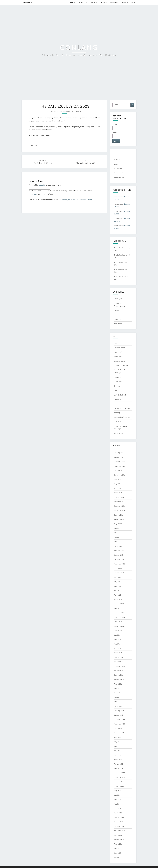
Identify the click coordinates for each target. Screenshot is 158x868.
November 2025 (119, 466)
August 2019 (118, 737)
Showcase (104, 3)
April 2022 (117, 595)
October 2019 (119, 728)
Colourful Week (119, 348)
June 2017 (117, 853)
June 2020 (117, 693)
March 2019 (118, 760)
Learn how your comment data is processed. (75, 200)
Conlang (28, 2)
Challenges (94, 3)
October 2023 (119, 515)
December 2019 (119, 719)
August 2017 (118, 844)
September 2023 (120, 519)
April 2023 (117, 542)
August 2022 (118, 577)
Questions (118, 422)
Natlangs (117, 413)
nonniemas (66, 111)
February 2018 (119, 817)
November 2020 (119, 671)
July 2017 (117, 848)
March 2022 (118, 599)
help (116, 390)
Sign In (133, 3)
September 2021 (120, 626)
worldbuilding (119, 433)
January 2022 (119, 608)
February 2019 (119, 764)
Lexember (117, 399)
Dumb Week (118, 382)
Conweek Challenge (121, 365)
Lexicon (117, 404)
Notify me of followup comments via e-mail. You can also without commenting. (61, 192)
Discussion (82, 3)
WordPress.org (119, 177)
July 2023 (117, 528)
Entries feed (118, 168)
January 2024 (119, 502)
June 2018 (117, 800)
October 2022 (119, 568)
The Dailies (35, 145)
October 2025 (119, 470)
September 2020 (120, 680)
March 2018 (118, 813)
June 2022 (117, 586)
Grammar (117, 386)
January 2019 (119, 768)
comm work (118, 357)
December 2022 (119, 559)
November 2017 (119, 831)
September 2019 (120, 733)
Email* (123, 135)
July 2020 (117, 688)
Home (72, 3)
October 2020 (119, 675)
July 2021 (117, 635)
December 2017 (119, 826)
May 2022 (117, 591)
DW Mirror (124, 3)
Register (117, 160)
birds (116, 343)
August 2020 (118, 684)
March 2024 (118, 493)
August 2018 (118, 791)
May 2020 (117, 697)
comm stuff (118, 352)
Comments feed (120, 173)
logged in (42, 185)
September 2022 (120, 573)
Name (123, 126)
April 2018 (117, 808)
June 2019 (117, 746)
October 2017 (119, 835)
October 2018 (119, 782)
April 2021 (117, 648)
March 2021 (118, 653)
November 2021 (119, 617)
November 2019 (119, 724)
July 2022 (117, 582)
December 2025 (119, 462)
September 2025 (120, 475)
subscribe (32, 194)
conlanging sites (120, 361)
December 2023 (119, 506)
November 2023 (119, 510)
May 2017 (117, 857)
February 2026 (119, 453)
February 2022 (119, 604)
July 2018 (117, 795)
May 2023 (117, 537)
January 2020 (119, 715)
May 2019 (117, 751)
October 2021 (119, 622)
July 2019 (117, 742)
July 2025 (117, 484)
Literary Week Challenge (122, 408)
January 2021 (119, 662)
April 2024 (117, 488)
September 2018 (120, 786)
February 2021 (119, 657)
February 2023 (119, 550)
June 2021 (117, 639)
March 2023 (118, 546)
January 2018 (119, 822)
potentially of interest (122, 417)
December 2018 (119, 773)
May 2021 (117, 644)
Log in (116, 164)
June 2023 (117, 533)
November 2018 (119, 777)
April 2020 (117, 702)
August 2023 (118, 524)
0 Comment (76, 111)
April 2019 (117, 755)
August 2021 (118, 630)
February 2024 (119, 497)
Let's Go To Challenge (122, 395)
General (117, 310)
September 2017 (120, 840)
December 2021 (119, 613)
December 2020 (119, 666)
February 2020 (119, 711)
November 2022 (119, 564)
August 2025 (118, 479)
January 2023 (119, 555)
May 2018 (117, 804)
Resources (114, 3)
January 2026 (119, 457)
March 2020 (118, 706)
